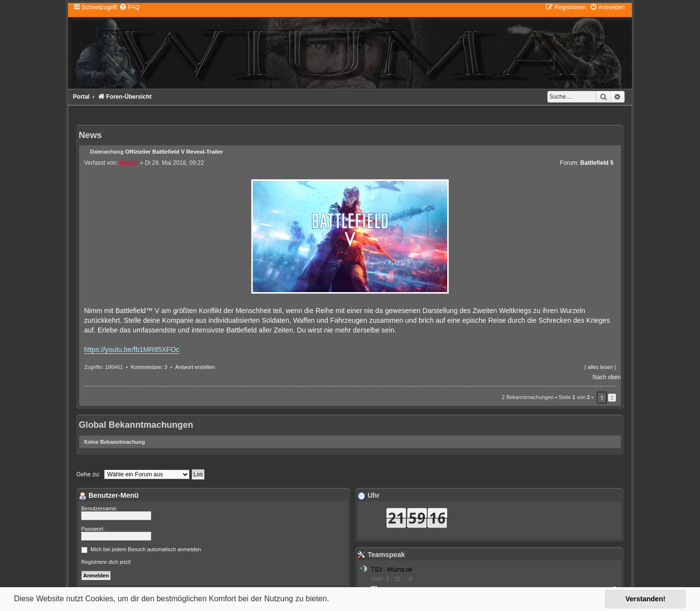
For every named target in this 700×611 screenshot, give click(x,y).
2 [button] (612, 398)
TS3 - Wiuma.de (392, 570)
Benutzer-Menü (109, 495)
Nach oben (607, 377)
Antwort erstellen (195, 367)
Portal (81, 97)
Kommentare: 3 (149, 367)
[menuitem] (129, 7)
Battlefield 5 (597, 163)
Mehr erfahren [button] (357, 599)
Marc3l (129, 163)
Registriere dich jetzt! (106, 562)
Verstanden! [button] (646, 599)
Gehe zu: (88, 474)
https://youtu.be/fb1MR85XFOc (132, 349)
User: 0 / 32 (385, 579)
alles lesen (600, 367)
